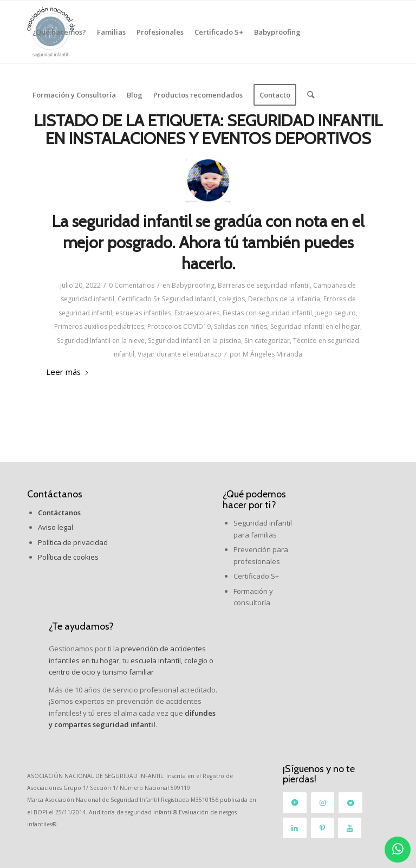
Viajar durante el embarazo (180, 354)
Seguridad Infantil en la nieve (101, 341)
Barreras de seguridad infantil (264, 285)
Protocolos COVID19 (179, 326)
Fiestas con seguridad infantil (267, 313)
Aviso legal (56, 527)
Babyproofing (193, 285)
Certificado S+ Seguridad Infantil (167, 299)
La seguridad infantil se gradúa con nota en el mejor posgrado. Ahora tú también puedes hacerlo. (208, 242)
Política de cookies (68, 557)
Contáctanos (55, 494)
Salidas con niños (240, 326)
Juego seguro (336, 313)
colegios (232, 299)
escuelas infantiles (143, 313)
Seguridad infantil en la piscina (194, 341)
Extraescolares (197, 313)
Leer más (68, 372)
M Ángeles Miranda (272, 354)
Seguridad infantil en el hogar (315, 326)
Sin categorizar (267, 341)
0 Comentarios (132, 285)
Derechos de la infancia (284, 299)
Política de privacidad (73, 542)
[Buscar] (311, 95)
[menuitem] (59, 32)
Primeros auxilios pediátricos (99, 326)
